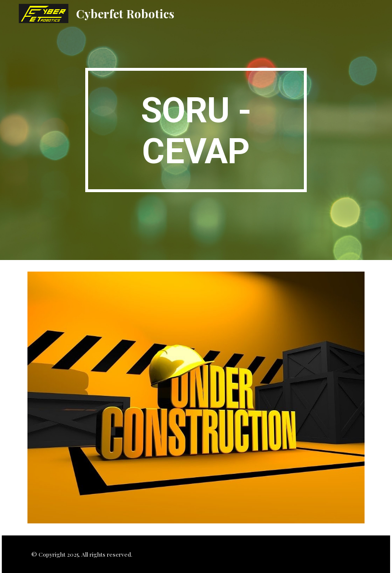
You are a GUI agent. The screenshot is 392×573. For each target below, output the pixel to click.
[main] (196, 130)
